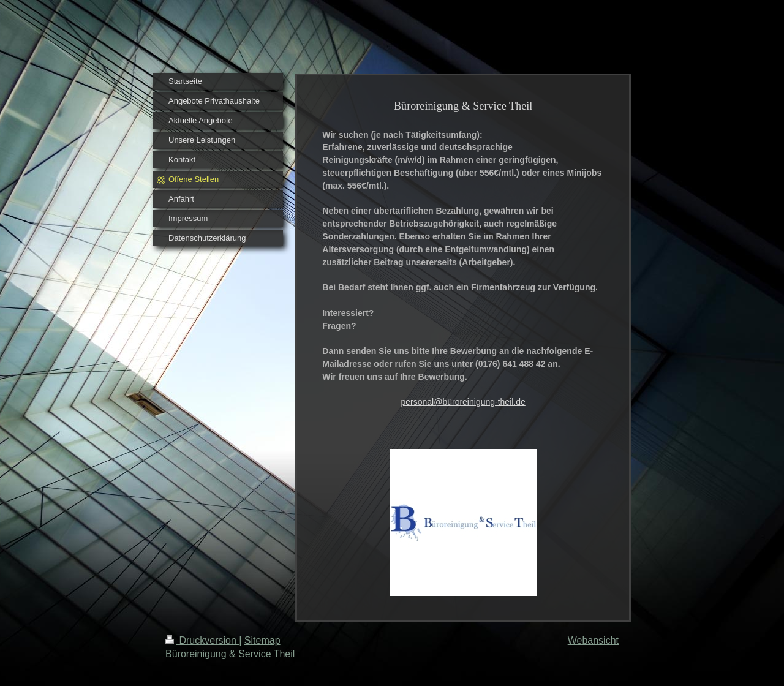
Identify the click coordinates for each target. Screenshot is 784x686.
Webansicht (593, 640)
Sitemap (262, 640)
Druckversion (202, 640)
